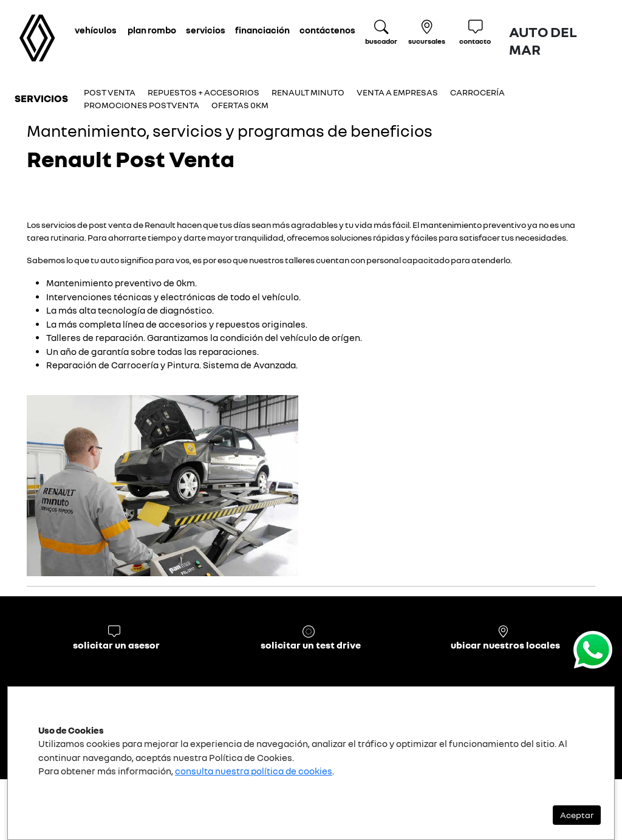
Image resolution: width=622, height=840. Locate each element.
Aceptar (577, 815)
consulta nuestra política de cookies (254, 771)
